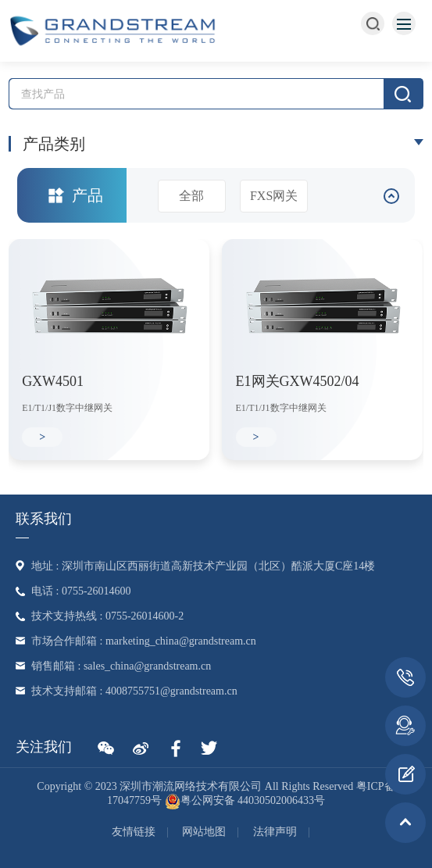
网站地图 (204, 832)
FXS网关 (274, 196)
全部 (191, 196)
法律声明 (275, 832)
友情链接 (134, 832)
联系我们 (44, 519)
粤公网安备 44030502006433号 (245, 800)
